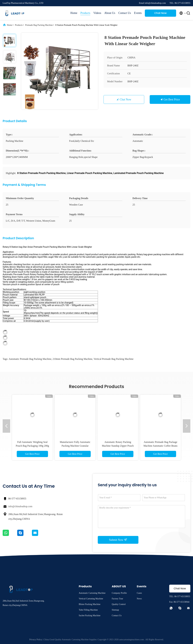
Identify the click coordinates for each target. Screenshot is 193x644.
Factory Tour (117, 599)
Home (74, 13)
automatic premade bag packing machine (30, 359)
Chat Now (161, 13)
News (139, 599)
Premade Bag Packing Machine (39, 25)
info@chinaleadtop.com (20, 506)
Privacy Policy (36, 640)
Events (138, 13)
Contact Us (125, 13)
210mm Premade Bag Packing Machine (72, 359)
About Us (110, 13)
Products (85, 13)
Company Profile (119, 593)
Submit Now (118, 540)
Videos (97, 13)
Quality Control (119, 604)
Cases (139, 593)
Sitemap (115, 610)
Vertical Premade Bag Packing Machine (113, 359)
